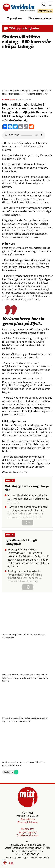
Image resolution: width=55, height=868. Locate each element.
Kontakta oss (28, 819)
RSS (9, 864)
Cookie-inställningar (28, 835)
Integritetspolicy (28, 832)
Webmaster (28, 829)
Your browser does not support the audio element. (24, 135)
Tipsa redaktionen (28, 822)
